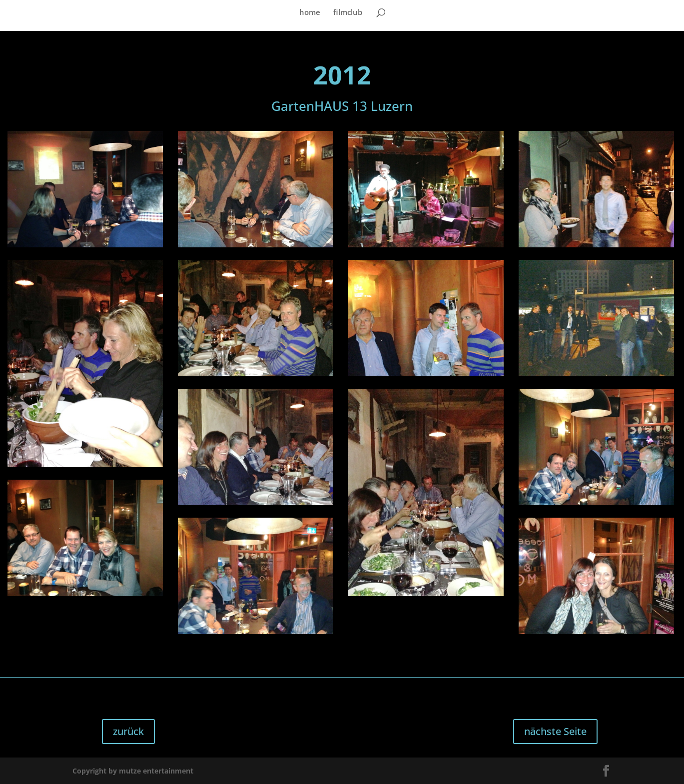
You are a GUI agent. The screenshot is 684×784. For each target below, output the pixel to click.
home (310, 13)
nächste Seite (555, 731)
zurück (128, 731)
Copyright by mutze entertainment (133, 771)
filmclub (348, 13)
